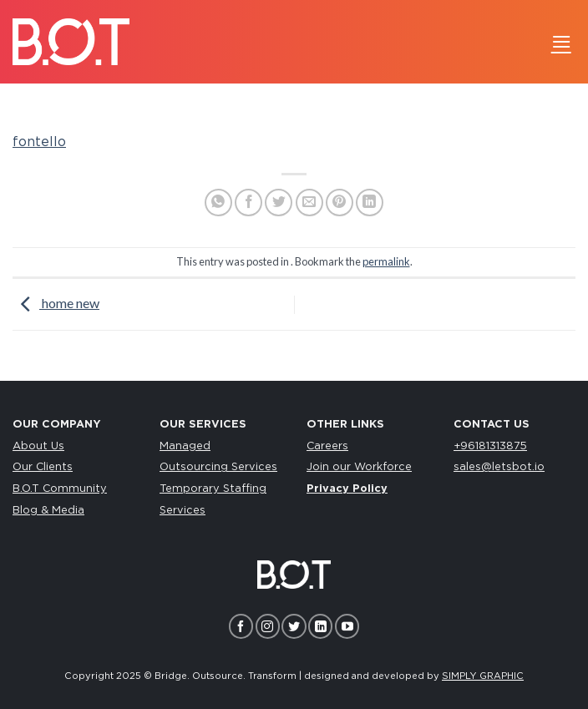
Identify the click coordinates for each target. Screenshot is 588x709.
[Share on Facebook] (248, 203)
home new (56, 303)
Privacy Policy (347, 489)
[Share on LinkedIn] (370, 203)
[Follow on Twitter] (294, 626)
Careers (327, 446)
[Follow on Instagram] (268, 626)
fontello (39, 142)
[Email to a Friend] (309, 203)
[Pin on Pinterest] (340, 203)
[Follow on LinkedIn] (320, 626)
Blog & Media (48, 511)
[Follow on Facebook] (241, 626)
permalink (386, 261)
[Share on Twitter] (279, 203)
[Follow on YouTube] (347, 626)
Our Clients (43, 467)
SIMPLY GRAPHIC (483, 676)
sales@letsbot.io (499, 467)
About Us (38, 446)
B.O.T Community (60, 489)
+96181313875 (490, 446)
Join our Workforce (359, 467)
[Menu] (561, 41)
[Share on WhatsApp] (218, 203)
